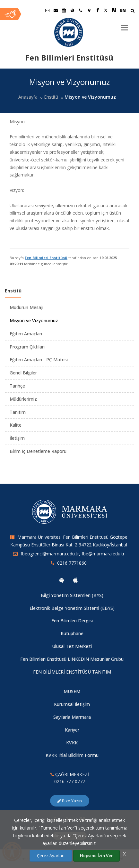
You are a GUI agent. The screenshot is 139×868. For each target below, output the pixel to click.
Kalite (16, 425)
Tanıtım (18, 412)
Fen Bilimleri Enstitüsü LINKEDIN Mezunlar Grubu (72, 659)
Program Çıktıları (27, 347)
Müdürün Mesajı (26, 307)
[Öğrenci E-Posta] (47, 10)
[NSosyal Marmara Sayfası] (114, 10)
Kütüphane (72, 633)
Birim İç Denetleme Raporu (38, 451)
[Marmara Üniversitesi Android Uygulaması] (62, 580)
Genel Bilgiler (23, 373)
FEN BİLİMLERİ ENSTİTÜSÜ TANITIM (72, 672)
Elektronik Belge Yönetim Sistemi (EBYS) (72, 608)
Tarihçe (17, 386)
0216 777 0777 (70, 781)
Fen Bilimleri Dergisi (72, 621)
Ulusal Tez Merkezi (72, 646)
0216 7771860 (72, 563)
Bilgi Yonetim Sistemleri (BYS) (72, 595)
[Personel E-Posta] (56, 10)
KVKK (72, 743)
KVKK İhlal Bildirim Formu (72, 755)
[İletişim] (81, 10)
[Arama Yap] (132, 11)
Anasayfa (28, 97)
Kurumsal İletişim (72, 704)
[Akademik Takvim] (64, 10)
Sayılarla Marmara (72, 717)
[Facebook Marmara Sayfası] (97, 10)
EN (123, 10)
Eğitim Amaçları (26, 334)
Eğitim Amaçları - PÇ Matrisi (39, 360)
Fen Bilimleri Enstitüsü (46, 258)
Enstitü (51, 97)
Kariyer (72, 730)
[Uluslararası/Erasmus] (72, 10)
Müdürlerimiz (23, 399)
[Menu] (125, 25)
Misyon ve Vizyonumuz (34, 320)
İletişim (17, 438)
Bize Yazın (70, 801)
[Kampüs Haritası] (89, 10)
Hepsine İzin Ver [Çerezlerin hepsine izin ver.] (96, 856)
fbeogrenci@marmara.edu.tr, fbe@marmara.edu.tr (73, 554)
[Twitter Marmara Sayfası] (106, 10)
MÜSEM (72, 691)
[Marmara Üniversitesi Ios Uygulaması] (75, 580)
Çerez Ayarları (51, 856)
